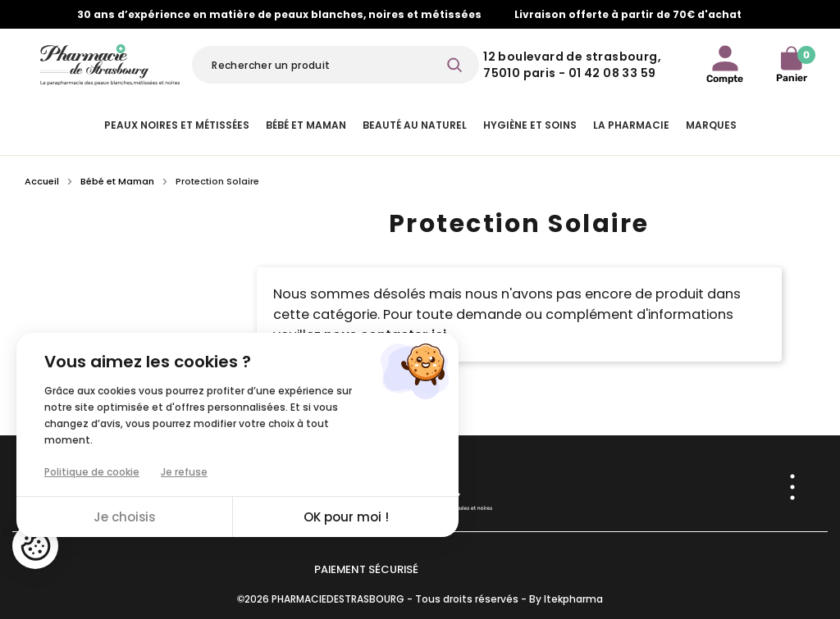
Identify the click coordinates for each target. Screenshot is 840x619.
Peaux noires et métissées (177, 125)
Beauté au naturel (415, 125)
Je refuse (184, 472)
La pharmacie (631, 125)
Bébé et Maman (306, 125)
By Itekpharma (566, 599)
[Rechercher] (336, 65)
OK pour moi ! (346, 517)
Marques (711, 125)
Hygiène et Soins (530, 125)
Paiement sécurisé (366, 569)
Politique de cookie (92, 472)
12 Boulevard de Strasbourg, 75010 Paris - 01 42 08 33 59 (572, 65)
